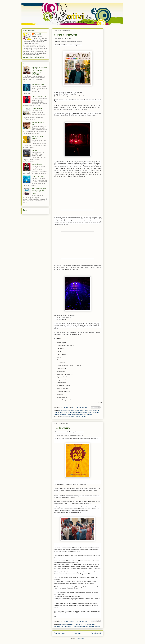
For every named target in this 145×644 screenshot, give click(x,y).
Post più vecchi (96, 633)
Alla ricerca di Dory (38, 176)
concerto (72, 410)
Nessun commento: (82, 407)
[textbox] (78, 225)
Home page (78, 633)
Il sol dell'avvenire (62, 428)
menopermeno (74, 412)
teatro (79, 414)
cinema (65, 624)
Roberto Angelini (72, 414)
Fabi (86, 410)
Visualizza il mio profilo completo (33, 57)
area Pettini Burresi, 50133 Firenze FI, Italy (74, 417)
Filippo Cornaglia (93, 410)
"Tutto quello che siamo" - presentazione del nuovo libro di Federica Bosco (39, 191)
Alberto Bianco (64, 410)
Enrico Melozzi (79, 410)
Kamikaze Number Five (39, 97)
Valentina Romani (94, 626)
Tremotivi (38, 34)
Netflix (74, 626)
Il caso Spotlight (37, 109)
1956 (61, 624)
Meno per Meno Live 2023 (65, 34)
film (82, 624)
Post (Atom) (81, 639)
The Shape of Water (38, 84)
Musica (82, 412)
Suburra (34, 150)
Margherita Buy (58, 626)
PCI (78, 626)
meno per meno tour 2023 (62, 412)
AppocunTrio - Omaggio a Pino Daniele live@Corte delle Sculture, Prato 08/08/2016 (39, 71)
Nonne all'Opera (37, 164)
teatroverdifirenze (87, 414)
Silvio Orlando (84, 626)
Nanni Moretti (68, 626)
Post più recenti (59, 633)
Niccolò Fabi (88, 412)
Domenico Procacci (74, 624)
